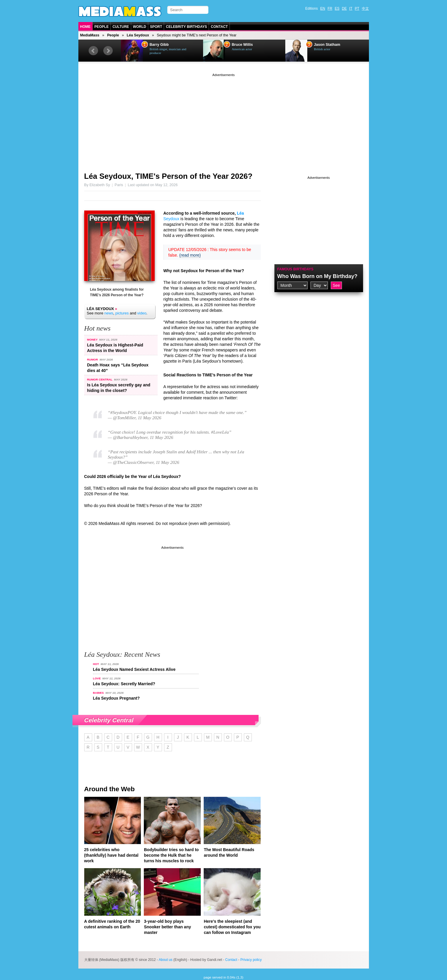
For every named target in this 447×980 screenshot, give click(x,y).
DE (344, 9)
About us (166, 960)
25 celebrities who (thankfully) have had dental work (111, 855)
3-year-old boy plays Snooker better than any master (167, 927)
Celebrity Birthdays (186, 27)
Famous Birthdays (296, 269)
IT (351, 9)
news (109, 313)
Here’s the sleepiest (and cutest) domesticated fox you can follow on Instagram (232, 927)
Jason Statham (327, 45)
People (102, 27)
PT (357, 9)
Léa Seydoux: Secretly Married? (124, 684)
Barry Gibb (159, 45)
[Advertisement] (224, 119)
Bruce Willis (242, 45)
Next (108, 51)
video (142, 313)
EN (323, 9)
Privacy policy (251, 960)
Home (85, 27)
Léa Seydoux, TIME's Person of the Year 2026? (168, 176)
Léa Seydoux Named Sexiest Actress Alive (134, 669)
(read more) (190, 255)
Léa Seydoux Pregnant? (116, 698)
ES (337, 9)
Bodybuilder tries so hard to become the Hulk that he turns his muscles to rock (171, 855)
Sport (156, 27)
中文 (365, 9)
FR (330, 9)
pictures (122, 313)
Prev (93, 51)
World (140, 27)
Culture (121, 27)
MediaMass (90, 35)
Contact (219, 27)
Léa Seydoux (138, 35)
